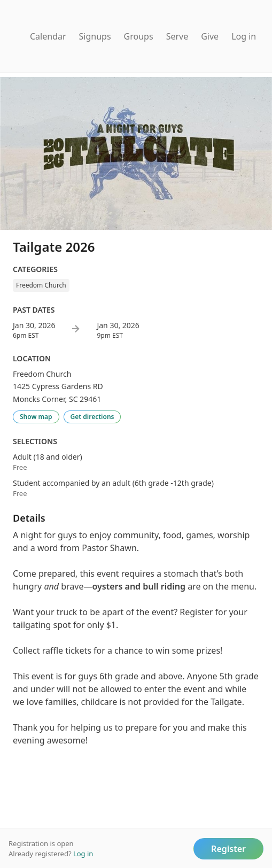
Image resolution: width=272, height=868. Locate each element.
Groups (139, 36)
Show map (36, 417)
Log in (244, 36)
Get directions (92, 417)
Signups (95, 36)
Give (210, 36)
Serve (177, 36)
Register (228, 849)
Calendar (48, 36)
